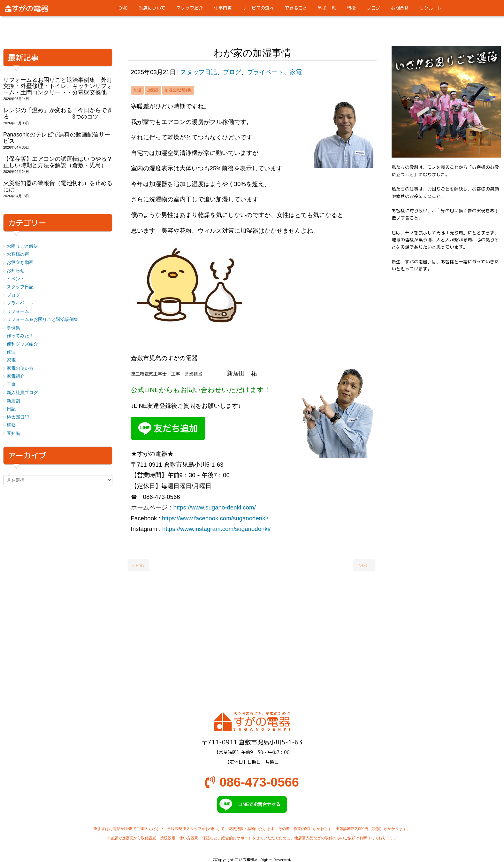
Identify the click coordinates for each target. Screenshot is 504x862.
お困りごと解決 (22, 246)
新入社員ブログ (22, 393)
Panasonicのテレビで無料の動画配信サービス (57, 138)
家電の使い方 (20, 368)
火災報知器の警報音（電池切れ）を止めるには (58, 186)
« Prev (139, 565)
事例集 (13, 328)
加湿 (137, 90)
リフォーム (18, 311)
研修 (11, 425)
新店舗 (13, 401)
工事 (11, 385)
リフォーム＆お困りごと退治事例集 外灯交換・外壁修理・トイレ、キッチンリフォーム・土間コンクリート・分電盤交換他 (58, 86)
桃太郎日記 (18, 417)
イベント (16, 279)
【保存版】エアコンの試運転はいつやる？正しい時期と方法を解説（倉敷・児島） (58, 162)
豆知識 (13, 434)
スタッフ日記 (199, 72)
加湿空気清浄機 (178, 90)
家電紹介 (16, 376)
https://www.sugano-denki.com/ (215, 507)
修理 (11, 352)
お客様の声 (18, 254)
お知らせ (16, 271)
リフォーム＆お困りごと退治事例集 (42, 319)
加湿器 (153, 90)
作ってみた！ (20, 336)
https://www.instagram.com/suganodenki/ (216, 529)
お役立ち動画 (20, 263)
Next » (364, 565)
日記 (11, 409)
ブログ (232, 72)
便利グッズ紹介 (22, 344)
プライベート (265, 72)
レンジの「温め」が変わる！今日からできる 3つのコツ (58, 113)
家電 (296, 72)
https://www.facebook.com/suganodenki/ (215, 518)
